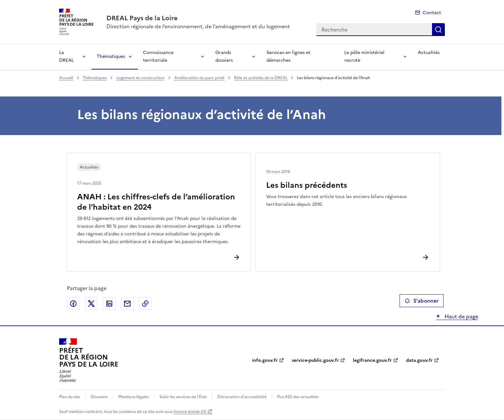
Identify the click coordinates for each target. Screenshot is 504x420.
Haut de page (461, 316)
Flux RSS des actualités (298, 397)
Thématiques (111, 56)
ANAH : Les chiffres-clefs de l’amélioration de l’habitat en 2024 (156, 202)
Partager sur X (91, 304)
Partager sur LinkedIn (109, 304)
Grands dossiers (224, 56)
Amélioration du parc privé (199, 78)
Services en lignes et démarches (288, 56)
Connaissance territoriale (158, 56)
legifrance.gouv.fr (372, 360)
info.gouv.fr (265, 360)
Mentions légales (134, 397)
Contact (432, 13)
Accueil (66, 78)
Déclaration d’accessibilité (242, 397)
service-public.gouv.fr (315, 360)
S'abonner (422, 301)
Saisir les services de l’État (183, 397)
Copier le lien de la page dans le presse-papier (145, 304)
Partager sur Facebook (73, 304)
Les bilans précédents (307, 185)
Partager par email (127, 304)
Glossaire (99, 397)
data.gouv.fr (419, 360)
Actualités (429, 53)
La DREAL (66, 56)
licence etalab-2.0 (190, 412)
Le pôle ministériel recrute (364, 56)
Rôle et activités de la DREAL (261, 78)
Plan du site (70, 397)
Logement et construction (140, 78)
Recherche (438, 30)
